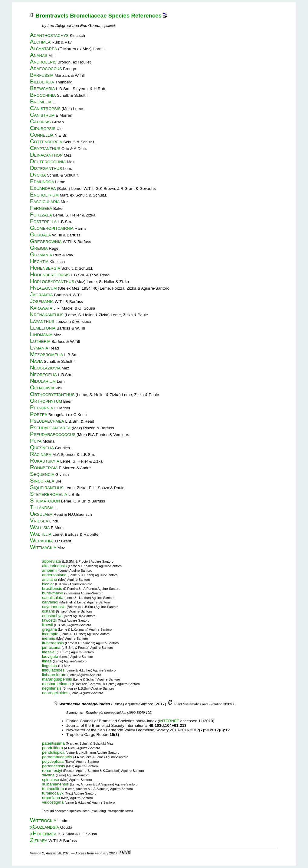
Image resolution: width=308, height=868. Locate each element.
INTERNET (169, 721)
